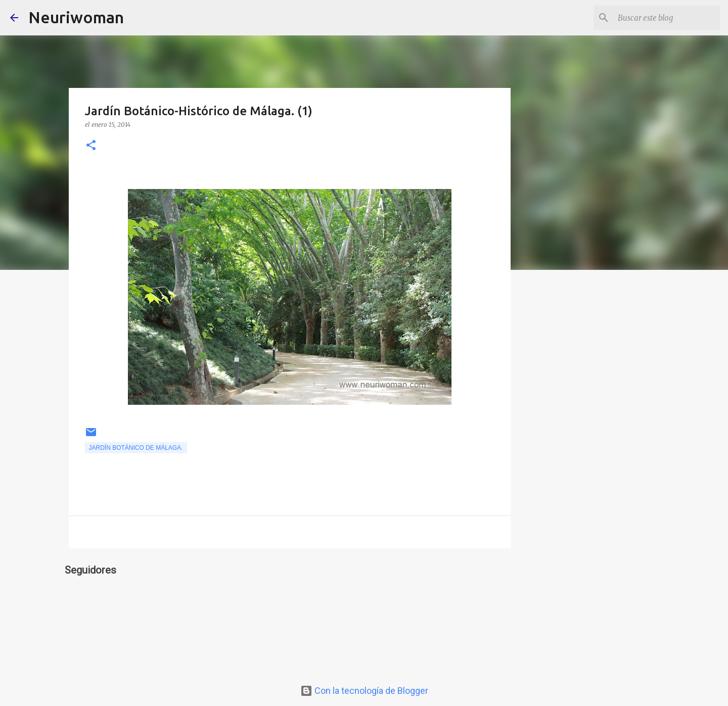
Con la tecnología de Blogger (364, 691)
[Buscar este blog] (667, 18)
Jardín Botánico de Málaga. (136, 448)
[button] (91, 146)
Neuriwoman (76, 17)
